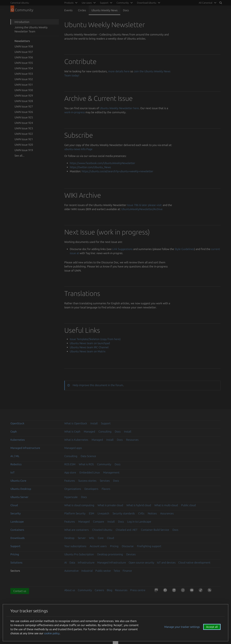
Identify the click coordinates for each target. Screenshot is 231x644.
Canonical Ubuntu (20, 3)
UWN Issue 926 (24, 112)
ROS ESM (70, 464)
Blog (110, 590)
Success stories (87, 481)
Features (70, 481)
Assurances (167, 513)
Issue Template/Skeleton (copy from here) (95, 339)
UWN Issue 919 (24, 150)
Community (104, 464)
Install (94, 423)
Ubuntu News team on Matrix (88, 351)
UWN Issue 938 (24, 46)
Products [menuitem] (69, 3)
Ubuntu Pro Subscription (79, 554)
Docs (126, 10)
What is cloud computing (79, 505)
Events (68, 10)
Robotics (16, 464)
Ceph (14, 431)
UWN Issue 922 (24, 134)
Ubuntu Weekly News (104, 10)
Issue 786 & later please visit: (145, 205)
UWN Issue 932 (24, 79)
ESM (92, 513)
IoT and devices (166, 562)
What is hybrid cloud (139, 505)
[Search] (221, 3)
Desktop (69, 538)
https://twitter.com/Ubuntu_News (90, 167)
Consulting (105, 431)
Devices (131, 554)
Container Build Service (155, 530)
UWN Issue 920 (24, 145)
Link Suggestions (122, 249)
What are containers (77, 530)
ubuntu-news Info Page (78, 149)
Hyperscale (71, 497)
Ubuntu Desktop (21, 489)
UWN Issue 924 (24, 123)
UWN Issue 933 (24, 74)
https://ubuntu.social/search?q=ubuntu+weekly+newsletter (117, 171)
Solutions (16, 562)
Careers (99, 590)
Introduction (22, 22)
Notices (152, 513)
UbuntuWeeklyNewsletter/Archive (142, 209)
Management (111, 472)
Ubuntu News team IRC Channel (89, 347)
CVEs (141, 513)
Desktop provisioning (110, 554)
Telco (117, 571)
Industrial (87, 571)
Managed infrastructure (25, 448)
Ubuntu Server (19, 497)
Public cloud (188, 505)
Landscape (17, 522)
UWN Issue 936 (24, 57)
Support (106, 423)
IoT (12, 472)
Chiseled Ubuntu (102, 530)
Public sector (103, 571)
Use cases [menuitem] (87, 3)
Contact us (20, 591)
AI (66, 562)
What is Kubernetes (76, 440)
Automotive (71, 571)
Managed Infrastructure (112, 562)
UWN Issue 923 (24, 128)
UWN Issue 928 (24, 101)
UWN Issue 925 (24, 117)
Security (16, 513)
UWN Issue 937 (24, 52)
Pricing (114, 546)
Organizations (73, 489)
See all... (19, 156)
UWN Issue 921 (24, 139)
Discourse (128, 546)
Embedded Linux (90, 472)
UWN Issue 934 (24, 68)
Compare (99, 522)
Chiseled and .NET (127, 530)
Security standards (124, 513)
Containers (17, 530)
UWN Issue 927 (24, 106)
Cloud (14, 505)
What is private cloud (110, 505)
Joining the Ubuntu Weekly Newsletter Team (31, 29)
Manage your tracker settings (182, 627)
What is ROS (86, 464)
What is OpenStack (76, 423)
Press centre (138, 590)
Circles (82, 10)
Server (82, 538)
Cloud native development (194, 562)
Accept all (212, 627)
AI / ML (15, 456)
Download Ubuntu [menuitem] (147, 3)
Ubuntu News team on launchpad (90, 343)
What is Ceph (72, 431)
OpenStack (17, 423)
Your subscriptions (75, 546)
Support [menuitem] (104, 3)
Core (101, 538)
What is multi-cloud (166, 505)
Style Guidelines (184, 249)
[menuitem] (207, 3)
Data (72, 562)
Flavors (106, 489)
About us (70, 590)
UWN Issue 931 (24, 85)
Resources (132, 440)
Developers (91, 489)
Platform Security (75, 513)
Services (105, 481)
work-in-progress (75, 112)
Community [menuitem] (123, 3)
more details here (119, 71)
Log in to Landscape (139, 522)
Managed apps (73, 448)
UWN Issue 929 (24, 96)
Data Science (88, 456)
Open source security (141, 562)
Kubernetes (18, 440)
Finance (127, 571)
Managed (89, 431)
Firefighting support (149, 546)
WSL (92, 538)
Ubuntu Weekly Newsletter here (119, 108)
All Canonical (206, 3)
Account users (98, 546)
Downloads (17, 538)
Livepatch (103, 513)
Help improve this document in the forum (98, 385)
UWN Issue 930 (24, 90)
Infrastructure (86, 562)
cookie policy (52, 633)
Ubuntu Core (18, 481)
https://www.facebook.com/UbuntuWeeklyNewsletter (102, 163)
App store (70, 472)
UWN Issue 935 (24, 63)
